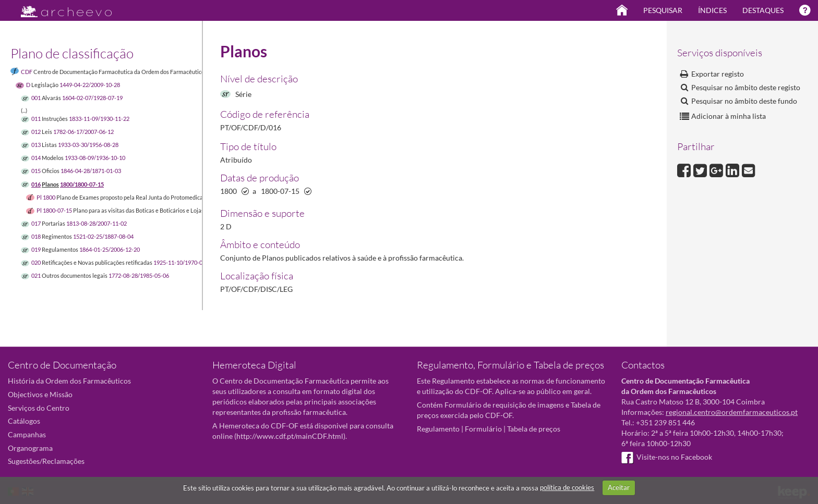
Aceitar (619, 487)
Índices (712, 10)
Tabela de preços (534, 429)
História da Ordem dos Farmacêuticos (69, 381)
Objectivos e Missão (40, 394)
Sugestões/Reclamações (46, 461)
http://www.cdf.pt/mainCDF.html (290, 436)
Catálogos (24, 421)
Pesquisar (663, 10)
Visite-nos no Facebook (667, 457)
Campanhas (27, 434)
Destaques (763, 10)
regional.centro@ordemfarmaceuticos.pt (732, 412)
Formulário (483, 429)
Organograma (30, 448)
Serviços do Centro (39, 408)
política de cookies (567, 487)
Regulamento (438, 429)
